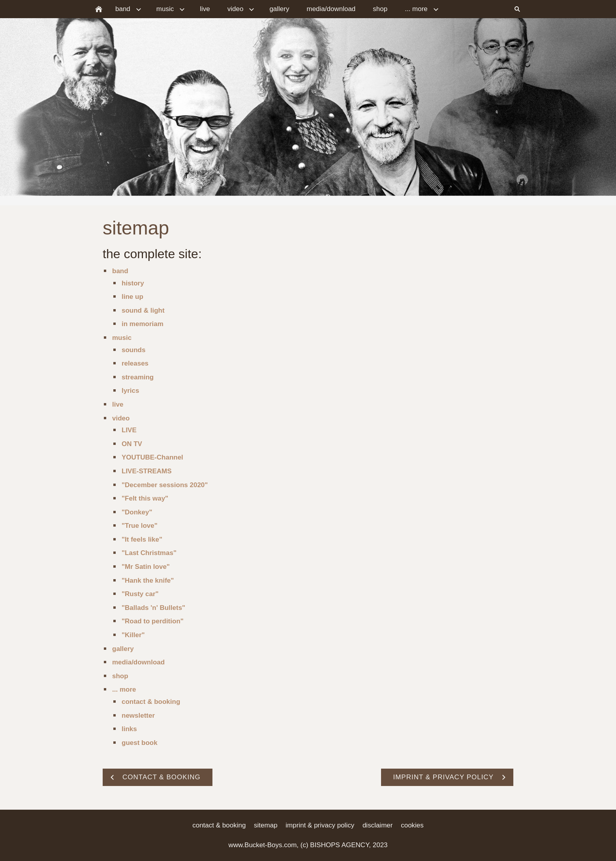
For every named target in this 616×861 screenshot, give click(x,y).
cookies (412, 825)
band (120, 271)
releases (135, 363)
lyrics (130, 391)
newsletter (138, 716)
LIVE (129, 430)
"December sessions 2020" (165, 485)
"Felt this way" (145, 498)
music (122, 338)
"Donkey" (137, 512)
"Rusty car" (140, 594)
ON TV (132, 444)
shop (120, 676)
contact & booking (151, 702)
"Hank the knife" (148, 581)
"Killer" (133, 635)
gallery (123, 649)
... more (124, 689)
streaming (138, 377)
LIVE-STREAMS (147, 471)
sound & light (143, 310)
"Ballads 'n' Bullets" (153, 608)
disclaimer (378, 825)
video (121, 418)
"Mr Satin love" (146, 567)
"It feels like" (142, 539)
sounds (133, 350)
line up (132, 297)
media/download (138, 662)
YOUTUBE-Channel (152, 457)
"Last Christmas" (149, 553)
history (133, 283)
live (118, 404)
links (129, 729)
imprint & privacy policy (320, 825)
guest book (140, 743)
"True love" (140, 526)
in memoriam (143, 324)
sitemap (266, 825)
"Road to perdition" (153, 621)
